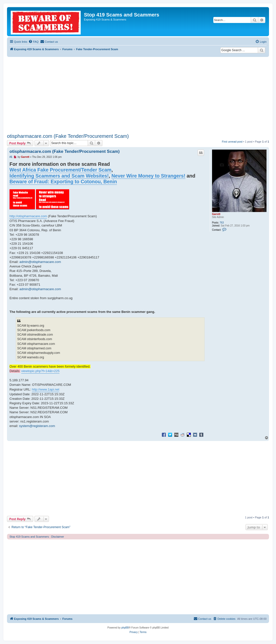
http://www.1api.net (46, 389)
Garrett (216, 214)
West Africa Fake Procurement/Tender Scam (60, 170)
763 (222, 223)
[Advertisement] (138, 94)
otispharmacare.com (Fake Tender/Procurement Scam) (68, 136)
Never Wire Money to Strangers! (148, 176)
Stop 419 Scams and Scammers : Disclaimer (37, 537)
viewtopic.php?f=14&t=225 (40, 371)
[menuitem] (33, 42)
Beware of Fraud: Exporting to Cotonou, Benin (63, 182)
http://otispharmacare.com (28, 216)
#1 (11, 157)
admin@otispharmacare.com (40, 262)
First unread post (232, 142)
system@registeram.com (37, 426)
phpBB (125, 628)
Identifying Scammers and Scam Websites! (59, 176)
